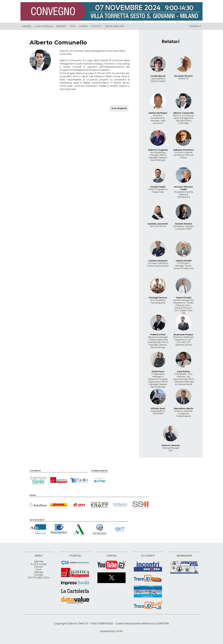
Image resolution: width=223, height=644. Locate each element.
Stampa (83, 26)
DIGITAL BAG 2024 (115, 26)
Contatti (96, 26)
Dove (73, 26)
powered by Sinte (111, 631)
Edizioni (195, 26)
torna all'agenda (119, 108)
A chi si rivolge (44, 26)
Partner (61, 26)
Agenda (27, 26)
